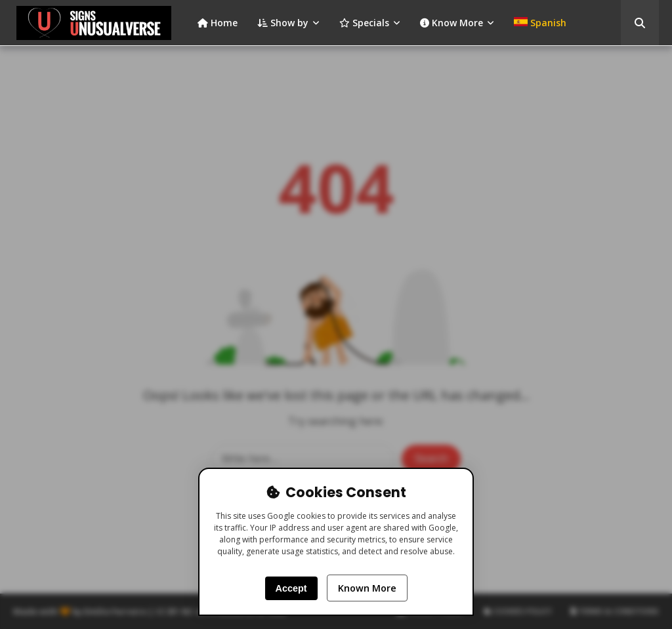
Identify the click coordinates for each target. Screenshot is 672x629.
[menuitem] (540, 23)
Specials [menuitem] (364, 23)
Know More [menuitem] (451, 23)
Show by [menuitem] (283, 23)
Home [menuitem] (218, 23)
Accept (291, 588)
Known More (367, 588)
